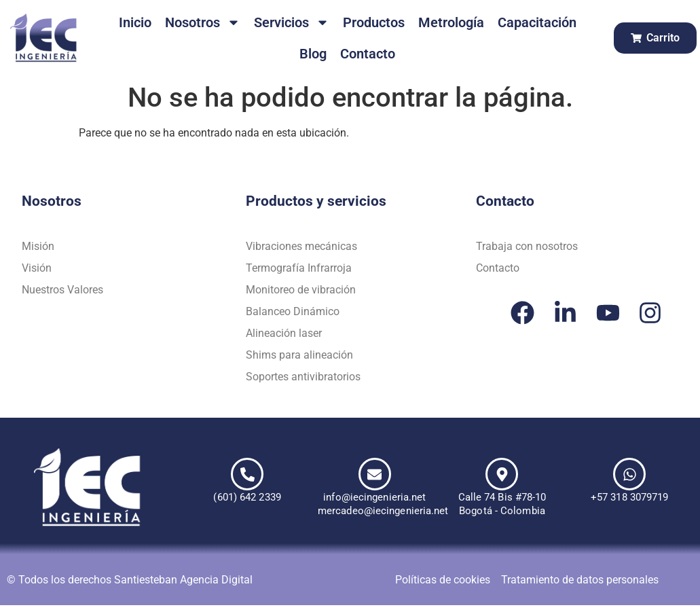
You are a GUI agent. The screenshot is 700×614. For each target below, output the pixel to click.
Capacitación (537, 22)
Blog (313, 54)
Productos (374, 22)
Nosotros (203, 22)
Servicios (292, 22)
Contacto (368, 54)
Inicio (135, 22)
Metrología (451, 22)
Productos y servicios (316, 201)
